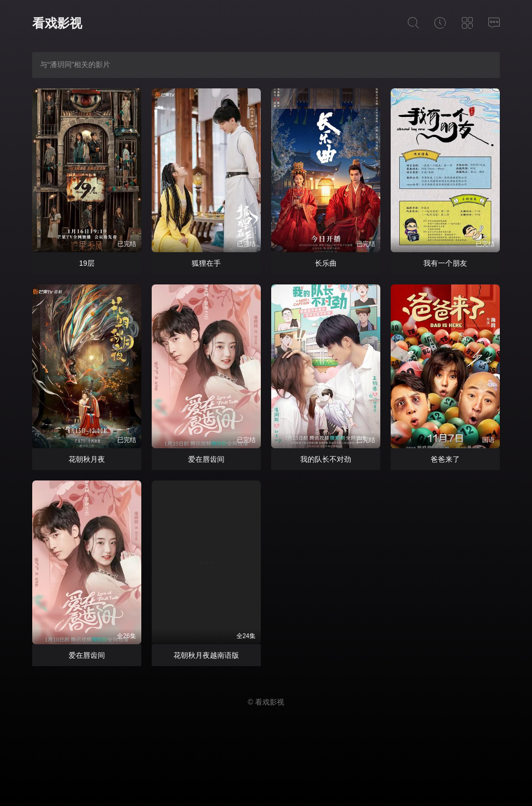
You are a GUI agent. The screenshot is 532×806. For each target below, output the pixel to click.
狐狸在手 (206, 263)
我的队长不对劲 (326, 459)
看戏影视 (57, 23)
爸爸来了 (445, 459)
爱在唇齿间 (206, 459)
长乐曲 (326, 263)
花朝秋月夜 (87, 459)
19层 (87, 263)
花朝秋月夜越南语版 (206, 655)
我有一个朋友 (445, 263)
